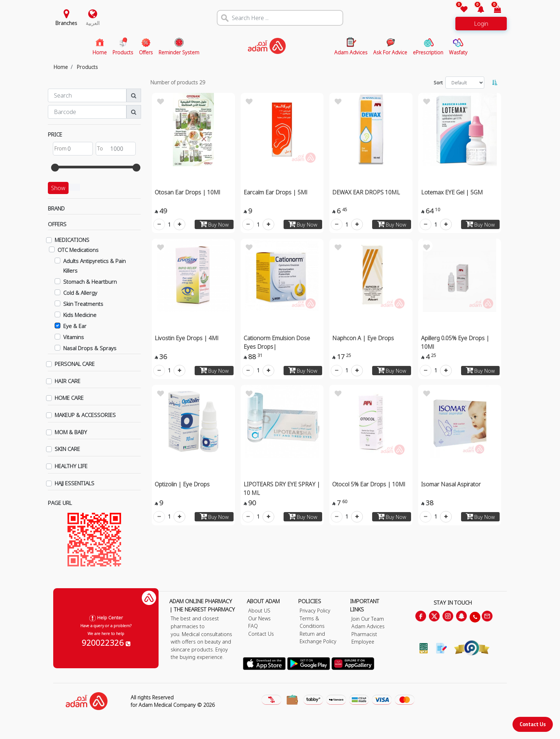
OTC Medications (78, 250)
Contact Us (533, 724)
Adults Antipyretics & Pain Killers (94, 266)
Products (87, 67)
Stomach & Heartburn (90, 282)
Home (61, 67)
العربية (93, 23)
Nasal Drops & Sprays (90, 348)
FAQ (253, 626)
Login (481, 24)
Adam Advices (368, 626)
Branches (66, 23)
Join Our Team (368, 619)
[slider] (55, 168)
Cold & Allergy (80, 293)
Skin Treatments (83, 304)
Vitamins (74, 337)
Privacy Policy (315, 611)
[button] (477, 10)
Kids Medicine (80, 315)
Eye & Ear (75, 326)
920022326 (106, 643)
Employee (363, 642)
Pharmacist (364, 634)
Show (58, 188)
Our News (259, 618)
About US (259, 611)
